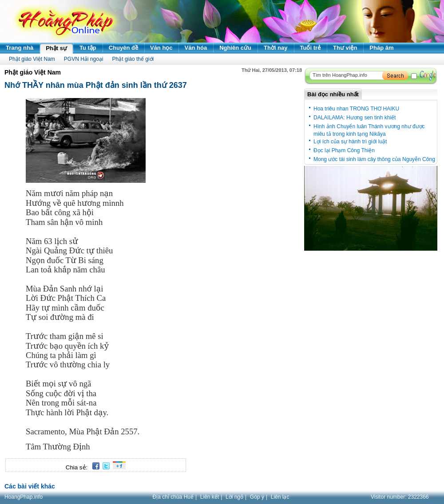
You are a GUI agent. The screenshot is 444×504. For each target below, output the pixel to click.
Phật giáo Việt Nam (32, 59)
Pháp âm (381, 48)
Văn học (161, 48)
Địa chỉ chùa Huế (173, 497)
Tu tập (88, 48)
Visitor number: (400, 497)
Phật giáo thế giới (133, 59)
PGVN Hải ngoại (84, 59)
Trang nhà (20, 48)
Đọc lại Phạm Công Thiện (344, 150)
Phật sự (56, 48)
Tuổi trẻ (311, 48)
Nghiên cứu (235, 48)
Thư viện (345, 48)
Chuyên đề (123, 48)
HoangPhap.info (24, 497)
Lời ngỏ (234, 497)
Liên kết (210, 497)
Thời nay (276, 48)
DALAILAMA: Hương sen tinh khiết (355, 118)
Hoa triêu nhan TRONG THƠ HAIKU (356, 109)
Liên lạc (280, 497)
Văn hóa (196, 48)
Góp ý (257, 497)
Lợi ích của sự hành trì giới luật (350, 142)
